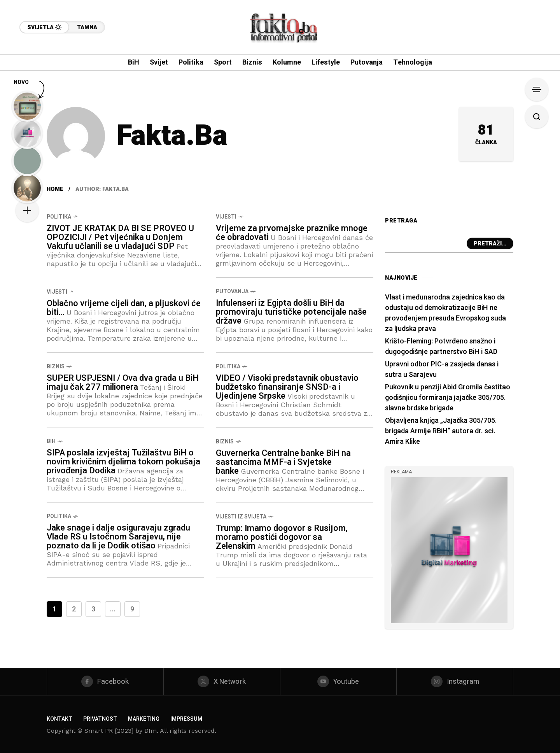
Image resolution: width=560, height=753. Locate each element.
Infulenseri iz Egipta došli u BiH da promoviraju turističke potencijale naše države (291, 312)
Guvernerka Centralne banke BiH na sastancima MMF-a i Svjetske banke (283, 462)
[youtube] (339, 681)
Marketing (144, 719)
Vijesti (226, 217)
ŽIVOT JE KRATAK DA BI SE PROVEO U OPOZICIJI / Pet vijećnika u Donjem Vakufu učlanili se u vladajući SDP (120, 237)
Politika (59, 217)
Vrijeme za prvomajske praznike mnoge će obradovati (292, 233)
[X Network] (222, 681)
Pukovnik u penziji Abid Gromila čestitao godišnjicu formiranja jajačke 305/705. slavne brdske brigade (448, 398)
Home (55, 189)
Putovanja (232, 292)
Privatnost (100, 719)
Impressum (186, 719)
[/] (449, 549)
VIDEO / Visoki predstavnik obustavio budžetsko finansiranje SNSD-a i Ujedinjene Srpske (287, 387)
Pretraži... (490, 244)
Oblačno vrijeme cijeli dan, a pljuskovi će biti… (124, 308)
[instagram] (455, 681)
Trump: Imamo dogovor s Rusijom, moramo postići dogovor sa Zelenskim (282, 537)
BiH (51, 441)
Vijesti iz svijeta (241, 517)
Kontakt (59, 719)
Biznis (56, 367)
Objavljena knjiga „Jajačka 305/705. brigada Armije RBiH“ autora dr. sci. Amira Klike (441, 431)
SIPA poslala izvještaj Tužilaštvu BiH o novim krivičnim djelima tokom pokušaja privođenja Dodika (123, 462)
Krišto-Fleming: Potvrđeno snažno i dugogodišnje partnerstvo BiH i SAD (441, 347)
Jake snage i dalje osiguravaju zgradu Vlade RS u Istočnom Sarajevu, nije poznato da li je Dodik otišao (118, 537)
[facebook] (105, 681)
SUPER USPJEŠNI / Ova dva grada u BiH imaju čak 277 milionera (123, 383)
